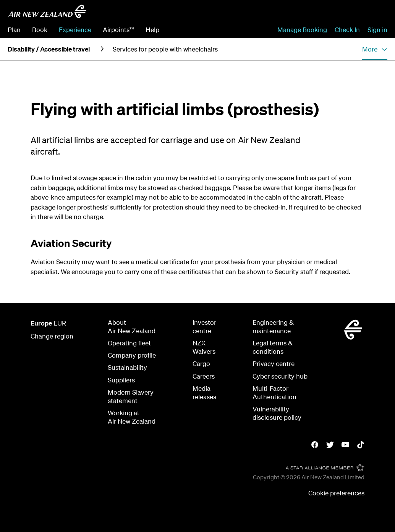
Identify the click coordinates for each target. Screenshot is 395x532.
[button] (375, 49)
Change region (52, 336)
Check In (347, 30)
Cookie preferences (336, 493)
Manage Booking (302, 30)
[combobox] (333, 14)
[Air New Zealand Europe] (47, 11)
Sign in (377, 30)
